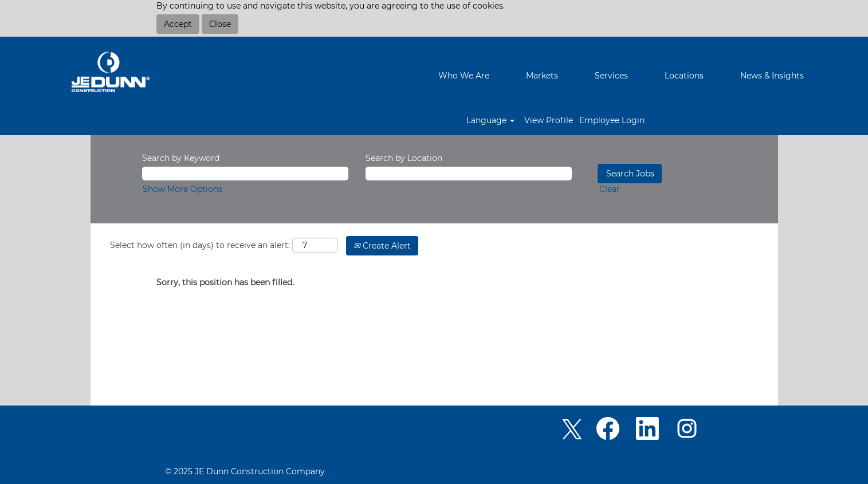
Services (611, 76)
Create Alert (382, 246)
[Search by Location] (469, 174)
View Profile (549, 120)
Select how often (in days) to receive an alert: (200, 245)
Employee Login (612, 120)
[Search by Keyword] (245, 174)
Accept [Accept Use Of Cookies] (178, 24)
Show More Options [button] (182, 189)
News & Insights (772, 76)
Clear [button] (610, 189)
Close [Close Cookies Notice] (220, 24)
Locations (684, 76)
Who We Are (464, 76)
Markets (542, 76)
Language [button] (490, 120)
